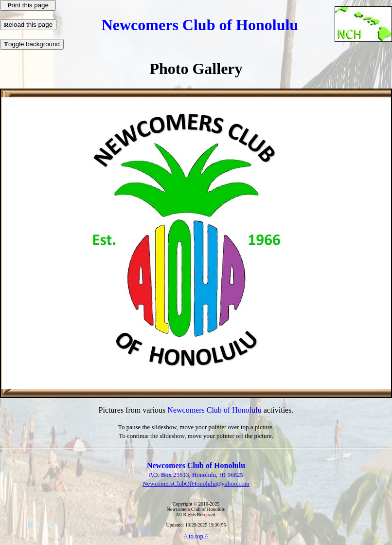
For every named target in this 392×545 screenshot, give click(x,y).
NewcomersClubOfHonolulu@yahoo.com (196, 483)
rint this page (28, 5)
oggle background (32, 44)
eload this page (28, 25)
